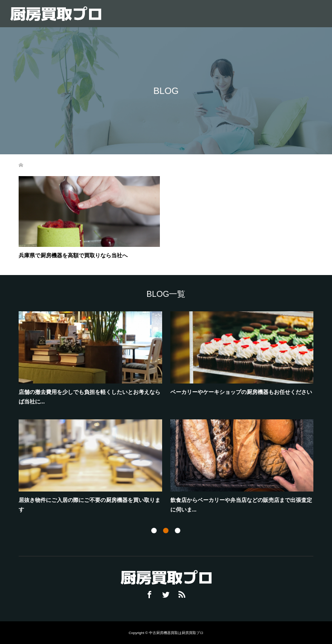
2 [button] (166, 531)
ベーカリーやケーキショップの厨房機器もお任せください (241, 392)
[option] (170, 414)
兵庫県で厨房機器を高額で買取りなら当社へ (73, 256)
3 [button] (178, 531)
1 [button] (154, 531)
